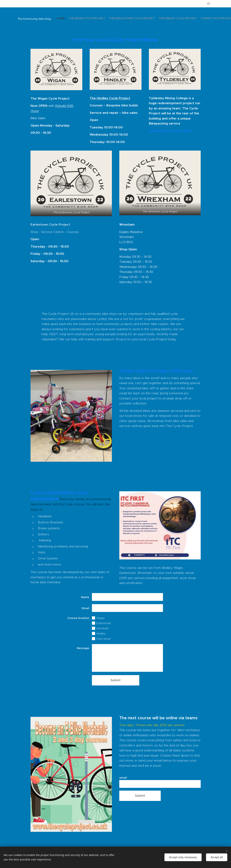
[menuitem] (170, 19)
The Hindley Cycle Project (110, 98)
